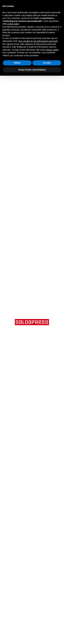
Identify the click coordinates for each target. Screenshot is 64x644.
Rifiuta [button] (17, 63)
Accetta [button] (47, 63)
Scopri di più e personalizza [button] (32, 70)
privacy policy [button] (52, 50)
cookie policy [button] (13, 24)
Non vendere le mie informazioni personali (38, 41)
